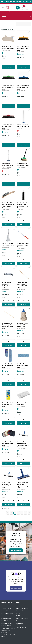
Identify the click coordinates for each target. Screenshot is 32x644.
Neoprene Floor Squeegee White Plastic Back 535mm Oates (8, 485)
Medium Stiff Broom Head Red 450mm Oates (8, 126)
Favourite (14, 33)
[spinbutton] (8, 63)
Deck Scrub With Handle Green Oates (23, 165)
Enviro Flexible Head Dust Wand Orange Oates (23, 245)
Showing (7, 30)
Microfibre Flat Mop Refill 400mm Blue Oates (23, 366)
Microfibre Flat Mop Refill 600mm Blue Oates (8, 366)
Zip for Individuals (16, 588)
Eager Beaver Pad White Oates (22, 404)
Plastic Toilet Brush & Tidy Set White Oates (8, 244)
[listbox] (24, 24)
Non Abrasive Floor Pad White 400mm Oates (7, 444)
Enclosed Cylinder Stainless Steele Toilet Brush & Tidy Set (23, 205)
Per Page (6, 509)
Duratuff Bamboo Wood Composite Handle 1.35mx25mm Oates (23, 285)
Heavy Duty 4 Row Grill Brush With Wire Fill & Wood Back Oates (8, 205)
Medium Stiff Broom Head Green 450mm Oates (8, 87)
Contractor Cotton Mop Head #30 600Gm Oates (22, 325)
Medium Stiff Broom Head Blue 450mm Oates (23, 87)
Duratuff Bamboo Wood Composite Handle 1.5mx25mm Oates (7, 326)
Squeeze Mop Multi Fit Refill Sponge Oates (7, 405)
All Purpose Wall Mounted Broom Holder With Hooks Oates (7, 285)
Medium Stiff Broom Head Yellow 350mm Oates (23, 48)
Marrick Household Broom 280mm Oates (23, 126)
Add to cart (8, 67)
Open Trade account (16, 550)
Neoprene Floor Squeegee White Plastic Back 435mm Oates (23, 444)
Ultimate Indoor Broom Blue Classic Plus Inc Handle (8, 165)
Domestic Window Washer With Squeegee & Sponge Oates (23, 485)
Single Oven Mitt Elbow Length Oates (8, 48)
